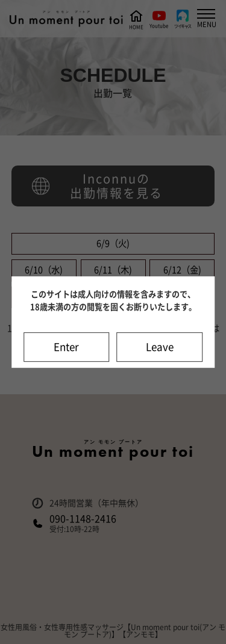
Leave (160, 347)
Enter (66, 347)
